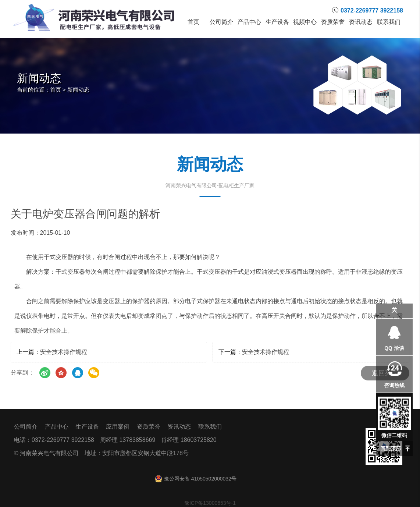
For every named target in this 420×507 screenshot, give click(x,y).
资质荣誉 (333, 22)
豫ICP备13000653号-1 (210, 503)
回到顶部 (391, 448)
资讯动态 (361, 22)
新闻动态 (78, 90)
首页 (193, 22)
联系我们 (389, 22)
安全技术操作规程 (64, 352)
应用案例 (118, 427)
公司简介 (221, 22)
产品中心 (249, 22)
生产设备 (277, 22)
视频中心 (305, 22)
